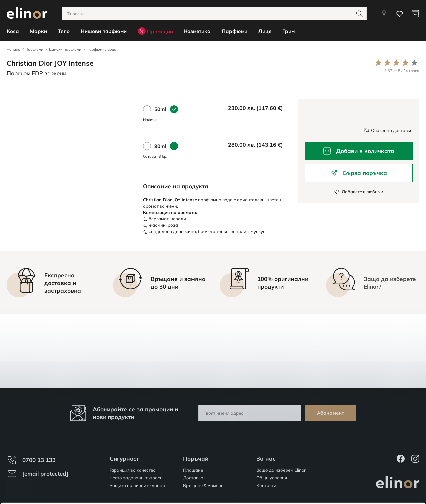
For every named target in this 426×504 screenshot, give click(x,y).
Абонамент (330, 413)
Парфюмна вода (102, 49)
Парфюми (34, 49)
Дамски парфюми (65, 49)
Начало (13, 49)
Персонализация (371, 470)
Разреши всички (370, 451)
